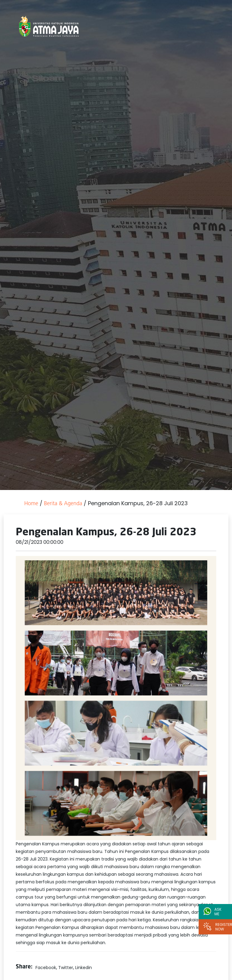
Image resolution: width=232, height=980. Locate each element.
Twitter (66, 968)
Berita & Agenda (63, 504)
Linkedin (84, 968)
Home (31, 504)
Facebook (46, 968)
